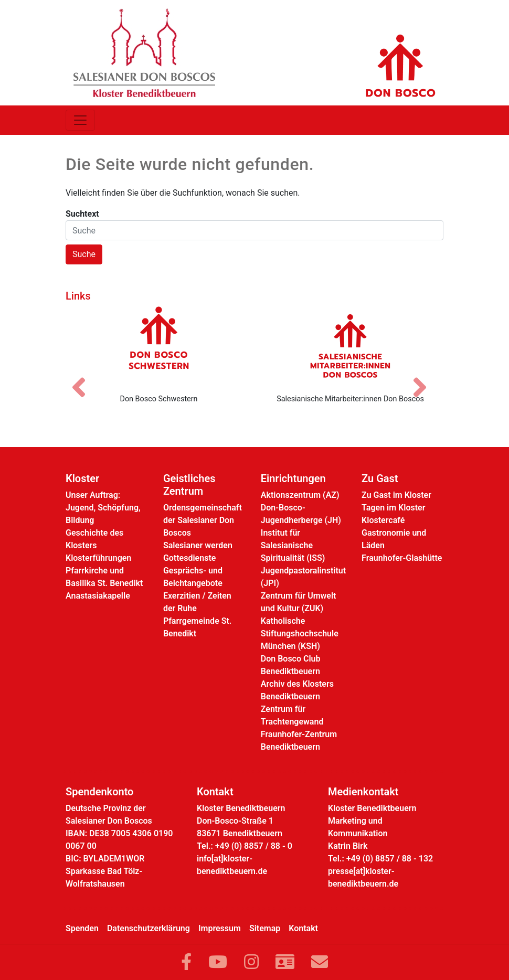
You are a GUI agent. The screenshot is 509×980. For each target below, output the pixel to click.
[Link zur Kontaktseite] (285, 962)
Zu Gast (380, 478)
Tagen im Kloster (393, 508)
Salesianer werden (198, 545)
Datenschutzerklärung (149, 928)
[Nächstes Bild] (425, 378)
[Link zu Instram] (251, 962)
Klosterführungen (98, 558)
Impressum (220, 928)
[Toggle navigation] (80, 120)
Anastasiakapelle (98, 596)
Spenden (82, 928)
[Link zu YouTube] (218, 962)
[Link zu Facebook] (186, 962)
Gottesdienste (189, 558)
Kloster (82, 478)
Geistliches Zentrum (189, 485)
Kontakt (303, 928)
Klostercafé (383, 520)
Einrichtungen (293, 478)
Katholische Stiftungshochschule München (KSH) (300, 633)
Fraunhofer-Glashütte (402, 558)
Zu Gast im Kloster (396, 495)
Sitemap (265, 928)
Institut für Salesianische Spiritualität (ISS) (293, 545)
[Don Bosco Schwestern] (159, 346)
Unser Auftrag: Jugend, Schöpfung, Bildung (103, 508)
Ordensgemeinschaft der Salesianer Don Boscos (203, 520)
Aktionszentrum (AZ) (300, 495)
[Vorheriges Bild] (84, 378)
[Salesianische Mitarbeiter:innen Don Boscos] (350, 346)
